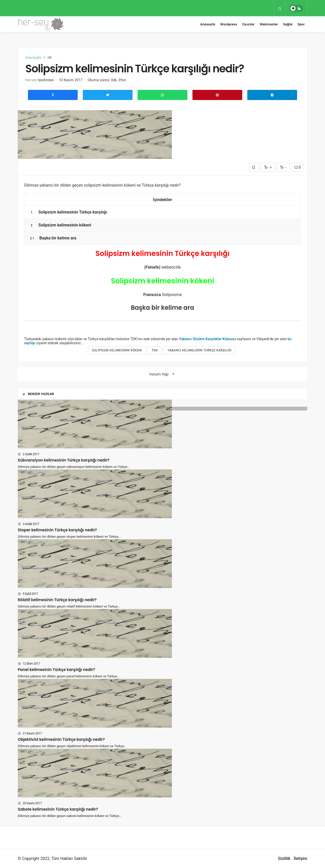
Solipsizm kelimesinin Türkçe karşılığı (68, 212)
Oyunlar (248, 24)
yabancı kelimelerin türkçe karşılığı (200, 350)
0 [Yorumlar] (297, 167)
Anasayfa (208, 24)
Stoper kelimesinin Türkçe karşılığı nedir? (57, 530)
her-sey (31, 80)
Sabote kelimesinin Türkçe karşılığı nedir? (58, 809)
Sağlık (288, 24)
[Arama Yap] (280, 8)
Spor (301, 24)
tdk (155, 350)
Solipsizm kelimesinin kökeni (60, 225)
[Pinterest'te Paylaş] (217, 95)
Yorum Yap (159, 374)
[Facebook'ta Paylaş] (53, 95)
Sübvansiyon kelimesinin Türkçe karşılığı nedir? (64, 460)
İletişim (300, 858)
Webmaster (269, 24)
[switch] (296, 8)
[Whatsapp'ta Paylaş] (162, 95)
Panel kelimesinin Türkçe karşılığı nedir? (56, 670)
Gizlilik (284, 858)
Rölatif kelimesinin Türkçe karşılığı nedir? (57, 600)
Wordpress (229, 24)
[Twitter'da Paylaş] (108, 95)
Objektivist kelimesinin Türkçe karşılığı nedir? (61, 739)
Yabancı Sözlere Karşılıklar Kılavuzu (207, 339)
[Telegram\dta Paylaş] (272, 95)
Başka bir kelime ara (52, 238)
